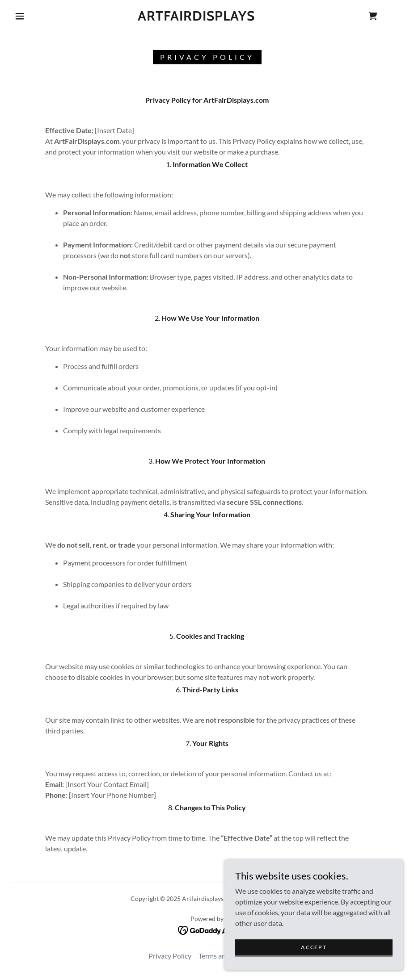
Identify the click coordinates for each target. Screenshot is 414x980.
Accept (314, 947)
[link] (196, 18)
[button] (20, 16)
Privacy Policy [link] (170, 956)
